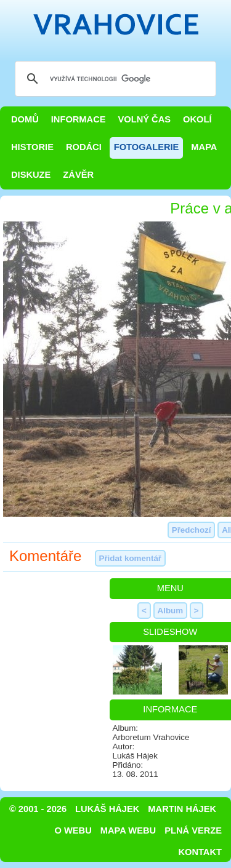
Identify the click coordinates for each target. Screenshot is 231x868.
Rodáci (84, 147)
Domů (25, 119)
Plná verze (193, 830)
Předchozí (192, 530)
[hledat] (114, 79)
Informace (79, 119)
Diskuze (31, 175)
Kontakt (200, 852)
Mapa (204, 147)
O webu (73, 830)
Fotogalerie (147, 147)
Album (170, 611)
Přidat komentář (130, 558)
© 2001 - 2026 (38, 809)
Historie (32, 147)
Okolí (197, 119)
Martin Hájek (182, 809)
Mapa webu (128, 830)
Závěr (78, 175)
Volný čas (145, 119)
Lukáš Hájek (107, 809)
